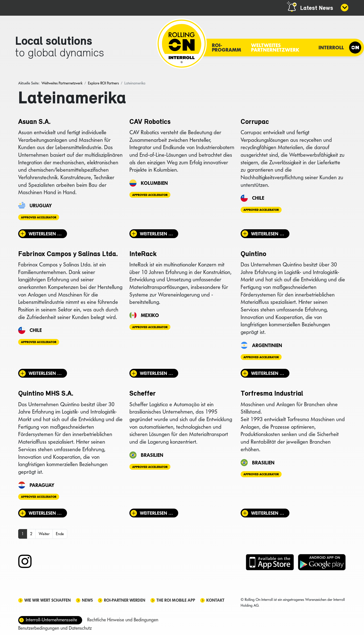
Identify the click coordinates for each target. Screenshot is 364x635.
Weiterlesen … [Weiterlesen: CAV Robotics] (156, 234)
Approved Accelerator (39, 217)
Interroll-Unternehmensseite (51, 620)
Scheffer (143, 394)
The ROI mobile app (176, 600)
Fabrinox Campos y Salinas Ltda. (68, 254)
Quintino (253, 254)
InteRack (143, 254)
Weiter (44, 534)
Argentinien (267, 345)
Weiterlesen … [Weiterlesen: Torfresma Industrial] (268, 513)
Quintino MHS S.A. (46, 394)
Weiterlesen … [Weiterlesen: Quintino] (268, 373)
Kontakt (215, 600)
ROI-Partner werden (125, 600)
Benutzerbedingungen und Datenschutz (55, 628)
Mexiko (150, 315)
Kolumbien (154, 183)
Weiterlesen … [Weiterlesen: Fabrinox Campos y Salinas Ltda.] (45, 373)
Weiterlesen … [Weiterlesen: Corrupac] (268, 234)
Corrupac (255, 122)
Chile (258, 198)
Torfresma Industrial (272, 394)
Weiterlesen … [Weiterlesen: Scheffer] (156, 513)
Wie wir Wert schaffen (48, 600)
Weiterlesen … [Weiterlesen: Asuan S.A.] (45, 234)
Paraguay (42, 485)
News (87, 600)
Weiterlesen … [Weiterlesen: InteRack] (156, 373)
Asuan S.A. (34, 122)
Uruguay (41, 206)
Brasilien (152, 455)
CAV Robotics (150, 122)
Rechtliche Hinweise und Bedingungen (123, 620)
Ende (60, 534)
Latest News (317, 8)
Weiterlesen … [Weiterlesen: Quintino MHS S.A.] (45, 513)
